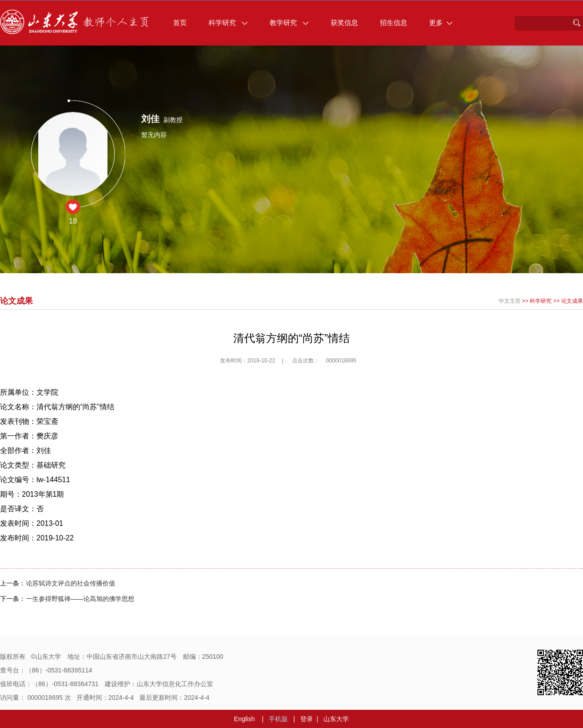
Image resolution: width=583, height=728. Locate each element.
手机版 (278, 719)
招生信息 (394, 23)
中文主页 (510, 301)
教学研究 (289, 23)
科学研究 (228, 23)
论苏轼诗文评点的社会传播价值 (71, 583)
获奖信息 (344, 23)
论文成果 (572, 301)
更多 (441, 23)
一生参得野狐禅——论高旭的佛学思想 (80, 599)
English (245, 719)
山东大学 (336, 719)
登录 (307, 719)
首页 (180, 23)
